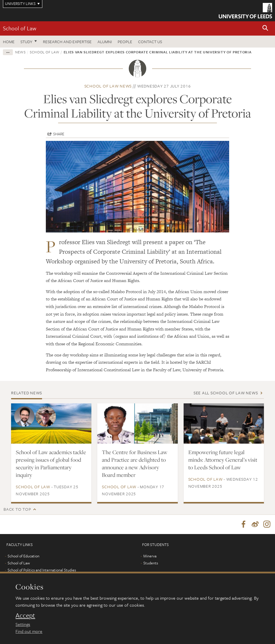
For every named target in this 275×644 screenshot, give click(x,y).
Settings (23, 624)
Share (59, 134)
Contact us (150, 42)
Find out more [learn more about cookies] (29, 631)
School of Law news (108, 86)
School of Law (20, 28)
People (125, 42)
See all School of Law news (226, 393)
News (20, 52)
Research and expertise (67, 42)
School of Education (24, 556)
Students (151, 563)
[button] (265, 28)
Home (9, 42)
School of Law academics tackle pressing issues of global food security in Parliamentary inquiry (51, 463)
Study (26, 42)
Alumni (105, 42)
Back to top (17, 509)
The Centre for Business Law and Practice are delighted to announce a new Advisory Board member (135, 463)
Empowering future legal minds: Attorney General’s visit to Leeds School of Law (223, 460)
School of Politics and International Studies (42, 570)
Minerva (150, 556)
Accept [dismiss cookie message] (25, 615)
